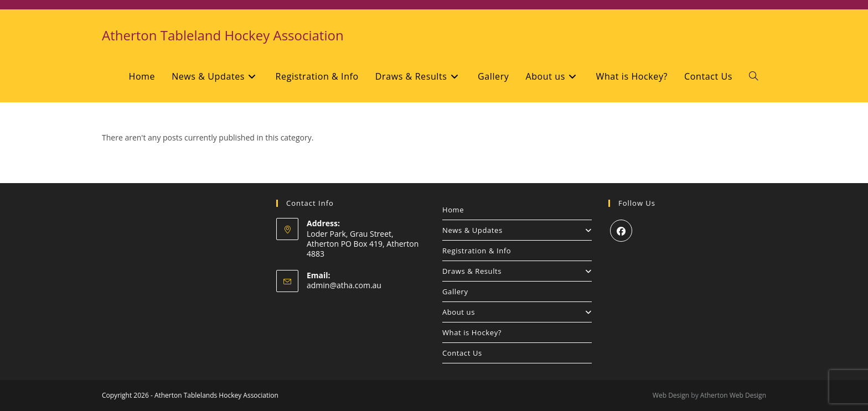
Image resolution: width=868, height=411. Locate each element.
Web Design (671, 395)
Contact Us (462, 353)
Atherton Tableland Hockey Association (223, 35)
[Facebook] (621, 231)
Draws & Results (517, 271)
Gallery (455, 292)
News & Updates (517, 230)
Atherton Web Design (733, 395)
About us (517, 312)
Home (453, 210)
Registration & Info (477, 251)
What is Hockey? (472, 332)
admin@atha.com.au (344, 285)
